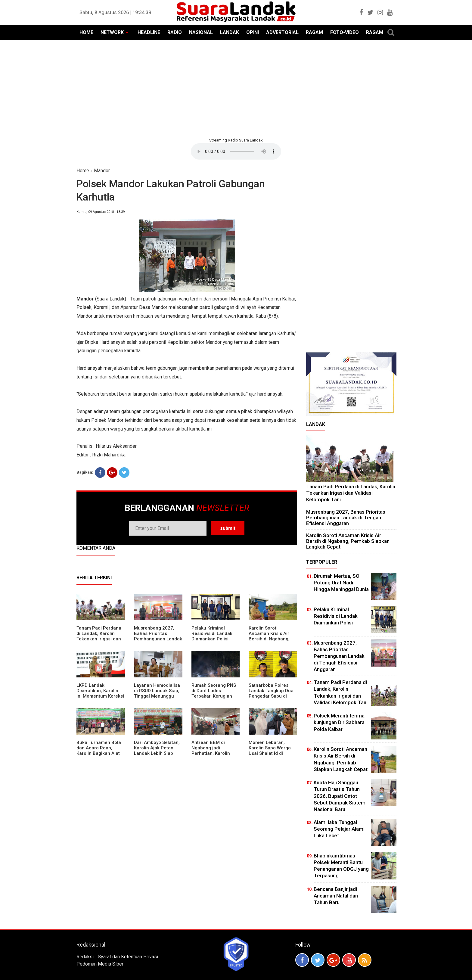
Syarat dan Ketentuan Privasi (128, 957)
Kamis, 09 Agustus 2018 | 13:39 (101, 212)
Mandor (102, 171)
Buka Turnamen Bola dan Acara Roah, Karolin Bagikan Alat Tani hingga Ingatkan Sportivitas (99, 753)
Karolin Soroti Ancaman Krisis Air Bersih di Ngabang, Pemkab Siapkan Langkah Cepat (269, 639)
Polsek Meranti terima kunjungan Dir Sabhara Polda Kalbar (339, 722)
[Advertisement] (236, 88)
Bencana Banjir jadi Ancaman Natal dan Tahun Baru (336, 896)
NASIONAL (201, 32)
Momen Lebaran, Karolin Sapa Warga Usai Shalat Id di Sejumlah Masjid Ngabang (270, 753)
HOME (86, 32)
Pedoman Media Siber (100, 964)
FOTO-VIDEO (345, 32)
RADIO (175, 32)
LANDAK (230, 32)
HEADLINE (149, 32)
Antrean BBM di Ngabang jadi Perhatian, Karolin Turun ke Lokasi (211, 751)
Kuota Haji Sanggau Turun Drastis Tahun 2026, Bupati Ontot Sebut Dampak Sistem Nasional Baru (340, 796)
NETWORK (112, 32)
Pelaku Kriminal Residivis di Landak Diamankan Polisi (212, 633)
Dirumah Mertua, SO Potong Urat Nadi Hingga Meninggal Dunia (341, 583)
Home (83, 171)
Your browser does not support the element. (236, 151)
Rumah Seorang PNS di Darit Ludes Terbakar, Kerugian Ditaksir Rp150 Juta (214, 693)
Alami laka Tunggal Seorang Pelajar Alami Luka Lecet (339, 829)
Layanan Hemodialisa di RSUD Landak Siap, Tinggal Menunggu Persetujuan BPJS (157, 693)
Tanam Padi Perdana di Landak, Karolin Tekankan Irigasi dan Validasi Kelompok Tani (99, 639)
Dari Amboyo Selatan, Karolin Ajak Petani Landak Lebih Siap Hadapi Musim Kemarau (157, 753)
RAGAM (314, 32)
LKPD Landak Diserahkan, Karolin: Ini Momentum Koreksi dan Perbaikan (100, 693)
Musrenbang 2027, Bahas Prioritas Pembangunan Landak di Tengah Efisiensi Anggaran (158, 639)
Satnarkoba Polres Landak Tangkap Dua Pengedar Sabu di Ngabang (271, 693)
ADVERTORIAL (282, 32)
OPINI (253, 32)
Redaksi (85, 957)
